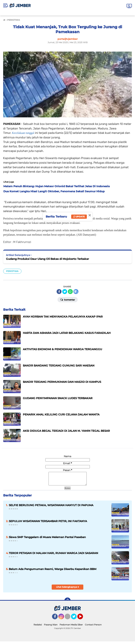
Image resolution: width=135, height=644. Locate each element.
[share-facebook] (59, 292)
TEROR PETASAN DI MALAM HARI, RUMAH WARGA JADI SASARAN (53, 556)
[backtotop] (67, 603)
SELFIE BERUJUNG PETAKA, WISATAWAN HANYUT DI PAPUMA (51, 508)
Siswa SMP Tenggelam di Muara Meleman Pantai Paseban (47, 540)
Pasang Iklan (51, 627)
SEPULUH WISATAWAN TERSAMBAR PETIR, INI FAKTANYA (48, 524)
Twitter (75, 621)
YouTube (83, 621)
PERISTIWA (12, 271)
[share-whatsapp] (70, 292)
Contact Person (93, 627)
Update (79, 217)
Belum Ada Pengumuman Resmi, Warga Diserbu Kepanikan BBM (53, 572)
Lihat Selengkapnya (68, 590)
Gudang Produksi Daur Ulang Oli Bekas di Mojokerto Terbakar (47, 259)
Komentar (68, 299)
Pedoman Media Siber (71, 627)
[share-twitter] (65, 292)
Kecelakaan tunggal (23, 133)
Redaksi (38, 627)
